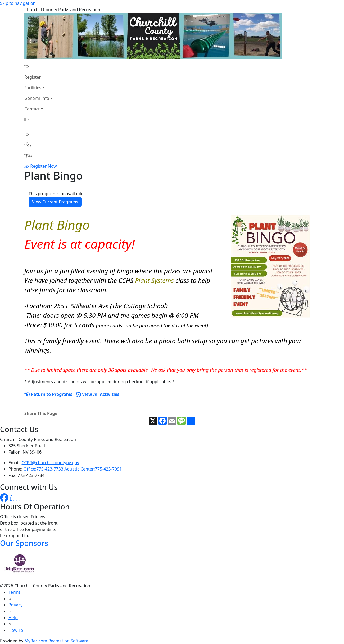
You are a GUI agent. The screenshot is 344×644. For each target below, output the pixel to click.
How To (16, 630)
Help (13, 618)
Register (33, 77)
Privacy (15, 605)
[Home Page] (38, 66)
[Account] (38, 119)
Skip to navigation (18, 3)
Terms (15, 592)
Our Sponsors (24, 543)
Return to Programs (48, 394)
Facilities (33, 88)
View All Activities (98, 394)
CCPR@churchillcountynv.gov (51, 463)
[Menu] (28, 155)
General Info (37, 98)
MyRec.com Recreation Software (56, 641)
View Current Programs (55, 202)
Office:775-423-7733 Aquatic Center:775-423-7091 (73, 469)
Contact (32, 109)
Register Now (43, 166)
